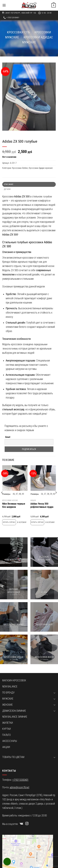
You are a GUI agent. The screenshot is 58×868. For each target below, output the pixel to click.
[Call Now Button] (7, 862)
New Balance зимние (15, 717)
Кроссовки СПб (18, 32)
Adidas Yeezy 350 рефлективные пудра (42, 505)
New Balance (10, 687)
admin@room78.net (19, 787)
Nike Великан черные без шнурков (14, 505)
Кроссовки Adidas (20, 168)
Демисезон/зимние (14, 711)
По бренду (8, 693)
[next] (56, 499)
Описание (9, 184)
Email (8, 437)
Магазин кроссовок (14, 680)
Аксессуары (10, 741)
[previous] (2, 499)
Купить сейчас (9, 522)
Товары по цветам (13, 757)
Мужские (8, 699)
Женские (7, 705)
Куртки (7, 729)
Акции (33, 500)
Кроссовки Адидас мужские (41, 168)
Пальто (6, 735)
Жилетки (8, 723)
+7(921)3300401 (20, 780)
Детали (7, 189)
